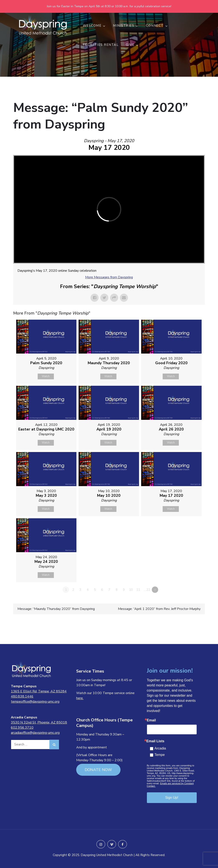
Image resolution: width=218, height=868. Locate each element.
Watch (46, 376)
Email (151, 720)
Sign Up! (172, 798)
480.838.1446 (22, 696)
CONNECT (157, 26)
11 (138, 590)
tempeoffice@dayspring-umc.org (35, 702)
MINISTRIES (126, 26)
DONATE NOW (98, 770)
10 (131, 590)
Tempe (160, 755)
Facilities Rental (101, 45)
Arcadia (160, 748)
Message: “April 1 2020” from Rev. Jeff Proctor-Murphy (159, 609)
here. (80, 698)
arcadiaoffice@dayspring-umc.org (35, 733)
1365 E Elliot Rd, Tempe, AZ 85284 (39, 691)
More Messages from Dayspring (109, 277)
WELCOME (94, 26)
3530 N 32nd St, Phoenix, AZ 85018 (39, 722)
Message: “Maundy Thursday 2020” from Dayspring (56, 609)
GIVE (132, 45)
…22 (147, 590)
